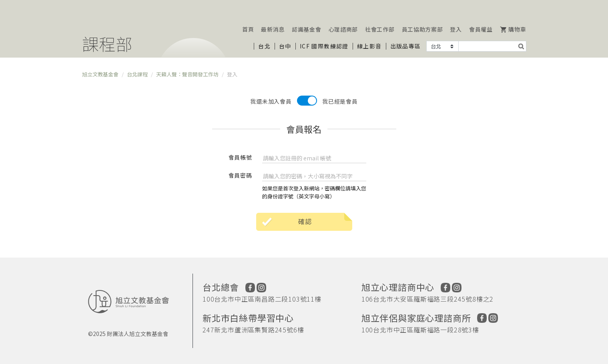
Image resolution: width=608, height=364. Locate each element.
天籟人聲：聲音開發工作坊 (187, 74)
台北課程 (137, 74)
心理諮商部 (343, 29)
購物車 (513, 29)
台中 (285, 46)
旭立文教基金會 (100, 74)
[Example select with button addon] (443, 46)
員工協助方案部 (422, 29)
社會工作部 (380, 29)
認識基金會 (307, 29)
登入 (456, 29)
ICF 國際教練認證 (324, 46)
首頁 (248, 29)
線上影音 (369, 46)
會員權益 (481, 29)
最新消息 (273, 29)
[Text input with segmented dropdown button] (487, 46)
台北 (264, 46)
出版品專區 (406, 46)
